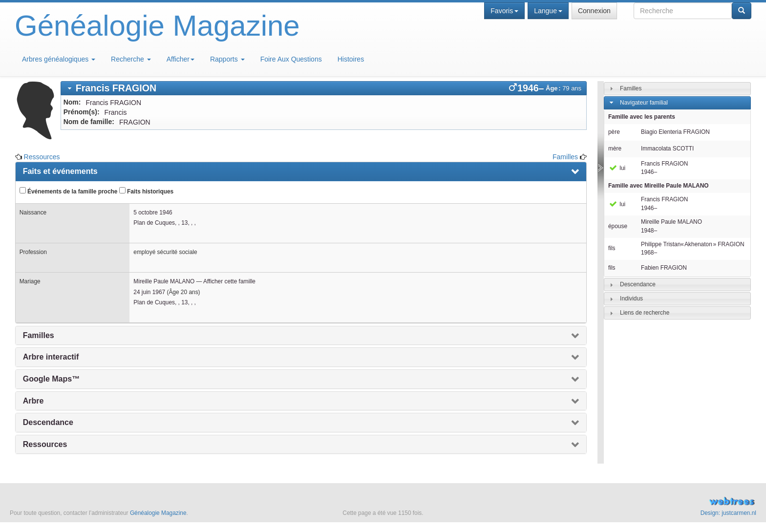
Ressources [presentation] (45, 444)
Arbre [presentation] (33, 401)
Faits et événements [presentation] (60, 171)
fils (612, 248)
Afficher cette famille (229, 281)
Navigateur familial (644, 103)
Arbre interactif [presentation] (51, 357)
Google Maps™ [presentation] (51, 379)
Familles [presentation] (39, 335)
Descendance (638, 284)
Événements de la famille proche (69, 191)
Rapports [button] (227, 59)
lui (617, 168)
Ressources (42, 157)
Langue (548, 11)
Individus (631, 298)
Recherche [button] (131, 59)
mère (615, 149)
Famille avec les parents (642, 117)
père (614, 132)
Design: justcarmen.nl (728, 513)
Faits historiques (146, 191)
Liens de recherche (645, 313)
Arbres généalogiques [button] (59, 59)
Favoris (504, 11)
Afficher (181, 59)
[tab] (324, 88)
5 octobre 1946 (153, 213)
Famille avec (659, 186)
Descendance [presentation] (48, 422)
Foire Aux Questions (291, 59)
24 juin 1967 (149, 292)
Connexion (594, 11)
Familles (565, 157)
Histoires (351, 59)
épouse (618, 226)
